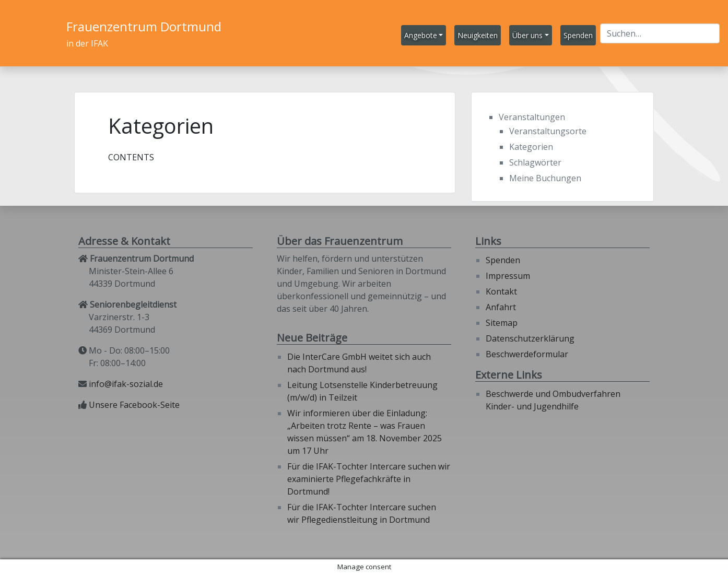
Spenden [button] (578, 35)
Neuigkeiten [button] (478, 35)
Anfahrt (501, 307)
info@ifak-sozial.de (126, 384)
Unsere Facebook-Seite (134, 405)
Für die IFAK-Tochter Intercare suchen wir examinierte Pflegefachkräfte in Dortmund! (369, 479)
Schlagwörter (535, 162)
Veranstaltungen (532, 117)
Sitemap (502, 323)
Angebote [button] (421, 35)
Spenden (503, 260)
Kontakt (501, 291)
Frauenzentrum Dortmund (144, 26)
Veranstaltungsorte (548, 131)
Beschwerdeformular (527, 354)
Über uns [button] (527, 35)
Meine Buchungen (545, 178)
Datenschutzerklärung (530, 338)
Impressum (508, 276)
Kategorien (531, 147)
